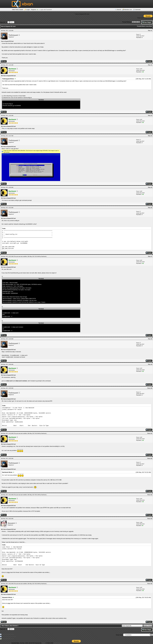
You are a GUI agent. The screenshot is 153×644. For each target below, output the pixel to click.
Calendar (138, 10)
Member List (128, 10)
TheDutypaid (13, 35)
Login (28, 10)
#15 (151, 584)
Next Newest (14, 626)
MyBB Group (57, 643)
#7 (152, 256)
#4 (152, 136)
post (6, 128)
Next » (12, 22)
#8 (152, 339)
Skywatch (11, 523)
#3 (152, 115)
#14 (151, 519)
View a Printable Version (8, 634)
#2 (152, 65)
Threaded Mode (141, 26)
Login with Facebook (46, 10)
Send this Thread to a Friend (9, 636)
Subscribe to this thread (8, 639)
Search (119, 10)
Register (34, 10)
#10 (151, 388)
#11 (151, 433)
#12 (151, 458)
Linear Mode (149, 26)
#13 (151, 495)
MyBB (43, 643)
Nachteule (44, 256)
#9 (152, 364)
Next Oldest (5, 626)
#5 (152, 187)
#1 (152, 31)
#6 (152, 208)
